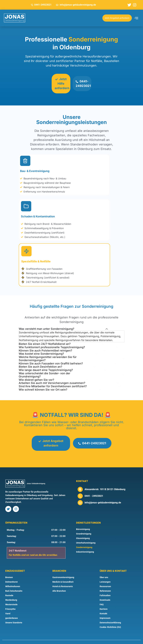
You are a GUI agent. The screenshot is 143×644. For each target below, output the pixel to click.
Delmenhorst (11, 573)
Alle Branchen (59, 582)
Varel (8, 605)
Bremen (9, 569)
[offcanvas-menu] (136, 18)
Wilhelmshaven (13, 578)
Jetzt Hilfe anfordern (62, 84)
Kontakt (103, 605)
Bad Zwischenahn (14, 582)
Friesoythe (10, 601)
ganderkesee (12, 610)
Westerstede (11, 596)
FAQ (102, 596)
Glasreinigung (83, 530)
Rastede (9, 587)
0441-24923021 (84, 84)
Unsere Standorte (14, 614)
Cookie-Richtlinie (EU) (110, 619)
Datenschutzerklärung (110, 614)
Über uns (104, 569)
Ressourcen (105, 578)
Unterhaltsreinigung (86, 534)
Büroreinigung (83, 521)
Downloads (105, 592)
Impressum (105, 610)
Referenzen (105, 582)
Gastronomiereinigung (63, 569)
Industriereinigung (85, 543)
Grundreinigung (84, 525)
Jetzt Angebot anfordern (50, 435)
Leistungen (105, 573)
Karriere (104, 601)
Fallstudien (105, 587)
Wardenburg (11, 592)
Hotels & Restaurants (63, 578)
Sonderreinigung (84, 539)
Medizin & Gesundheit (63, 573)
